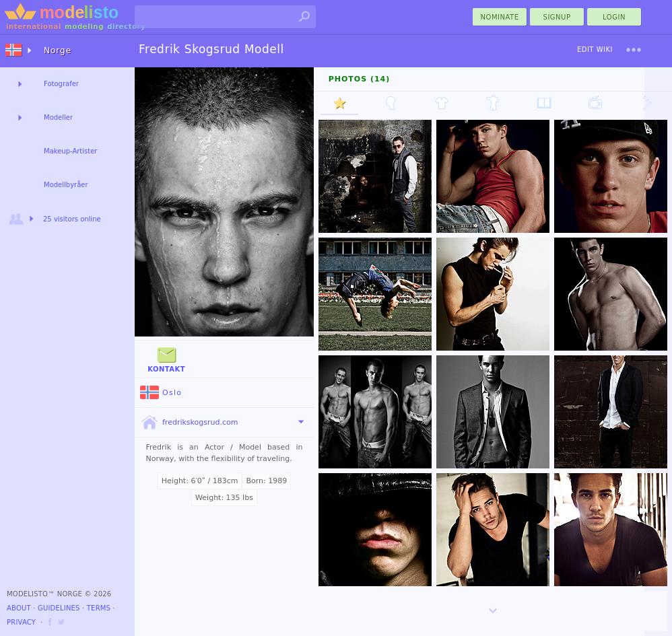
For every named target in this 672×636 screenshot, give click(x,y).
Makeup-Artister (70, 151)
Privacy (21, 622)
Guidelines (59, 608)
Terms (99, 608)
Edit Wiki (595, 49)
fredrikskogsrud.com (189, 423)
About (19, 608)
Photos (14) (360, 79)
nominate (500, 17)
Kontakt (166, 358)
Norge (58, 50)
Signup (557, 17)
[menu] (634, 50)
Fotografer (61, 84)
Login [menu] (614, 17)
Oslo (161, 393)
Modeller (58, 117)
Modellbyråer (66, 185)
